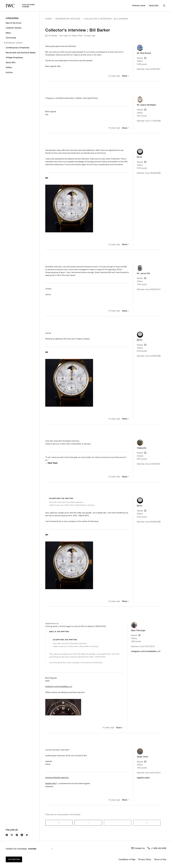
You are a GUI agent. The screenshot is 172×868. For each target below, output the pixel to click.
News (8, 33)
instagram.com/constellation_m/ (146, 651)
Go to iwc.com (14, 859)
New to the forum (14, 23)
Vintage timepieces (14, 57)
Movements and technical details (21, 53)
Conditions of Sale (127, 859)
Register (154, 6)
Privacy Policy (145, 859)
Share (125, 76)
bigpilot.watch (143, 778)
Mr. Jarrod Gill (143, 273)
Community (11, 38)
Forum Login (139, 6)
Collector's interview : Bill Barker (106, 19)
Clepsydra (142, 448)
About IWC (11, 62)
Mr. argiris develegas (146, 105)
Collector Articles (14, 28)
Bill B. (140, 157)
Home (48, 19)
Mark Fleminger (138, 630)
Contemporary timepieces (18, 48)
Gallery (9, 67)
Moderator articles (14, 43)
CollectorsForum (20, 6)
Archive (9, 72)
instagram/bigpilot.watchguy (57, 778)
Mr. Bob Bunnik (144, 53)
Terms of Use (160, 859)
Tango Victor (77, 35)
